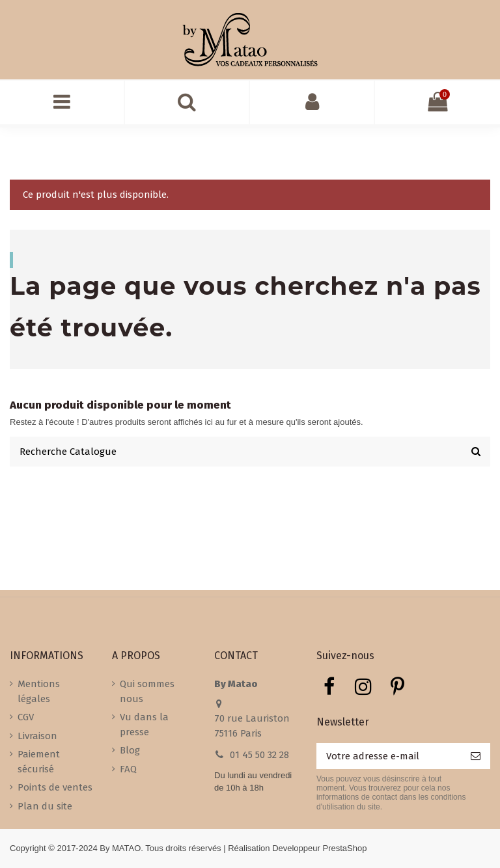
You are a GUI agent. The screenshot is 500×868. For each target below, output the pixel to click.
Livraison (37, 736)
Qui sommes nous (147, 691)
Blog (130, 750)
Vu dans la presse (144, 725)
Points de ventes (55, 787)
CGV (26, 717)
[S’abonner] (476, 756)
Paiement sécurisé (39, 762)
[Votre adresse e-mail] (389, 756)
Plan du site (45, 806)
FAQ (128, 769)
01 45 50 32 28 (259, 755)
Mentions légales (39, 691)
